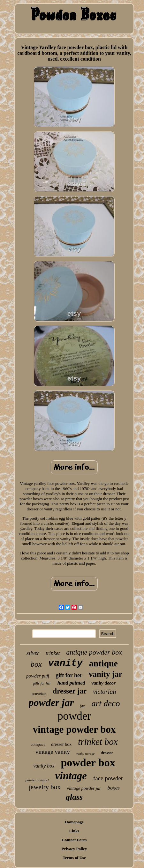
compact (38, 744)
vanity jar (106, 674)
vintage (71, 776)
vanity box (44, 766)
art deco (106, 703)
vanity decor (103, 683)
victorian (104, 692)
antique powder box (94, 652)
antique (103, 663)
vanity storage (85, 754)
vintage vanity (53, 752)
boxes (114, 788)
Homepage (74, 822)
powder (74, 716)
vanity (65, 663)
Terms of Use (74, 858)
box (36, 664)
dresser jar (70, 691)
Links (74, 831)
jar (83, 706)
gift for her (69, 675)
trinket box (98, 742)
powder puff (38, 676)
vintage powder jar (84, 788)
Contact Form (74, 840)
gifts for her (42, 683)
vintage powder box (74, 729)
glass (74, 797)
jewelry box (45, 787)
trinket (53, 653)
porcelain (40, 694)
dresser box (61, 744)
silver (33, 653)
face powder (108, 778)
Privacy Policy (74, 849)
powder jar (51, 702)
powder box (88, 763)
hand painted (71, 683)
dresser (107, 753)
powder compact (37, 780)
